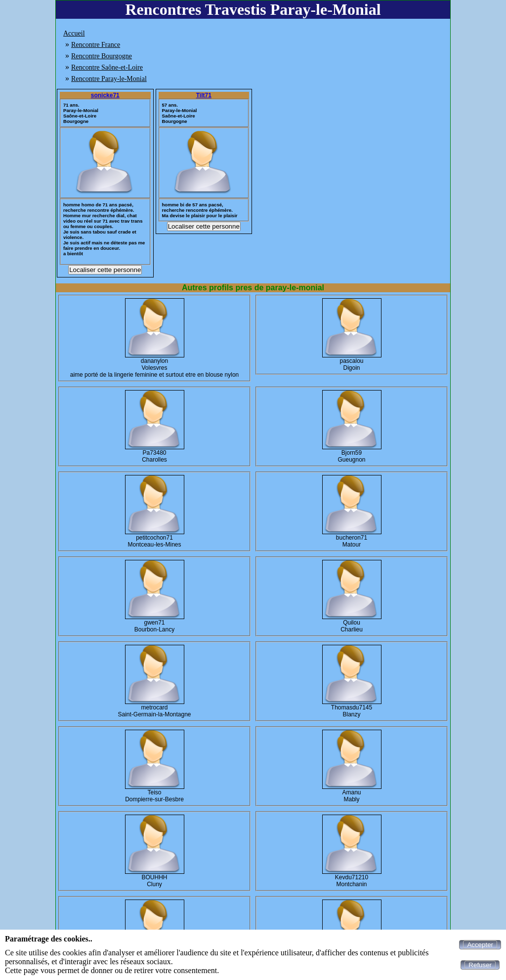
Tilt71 (204, 95)
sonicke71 (105, 95)
